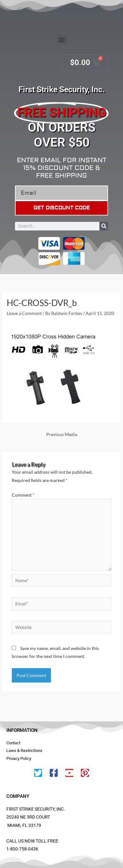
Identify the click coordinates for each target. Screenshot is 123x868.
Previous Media (62, 434)
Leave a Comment (24, 313)
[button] (62, 40)
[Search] (104, 226)
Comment (23, 495)
